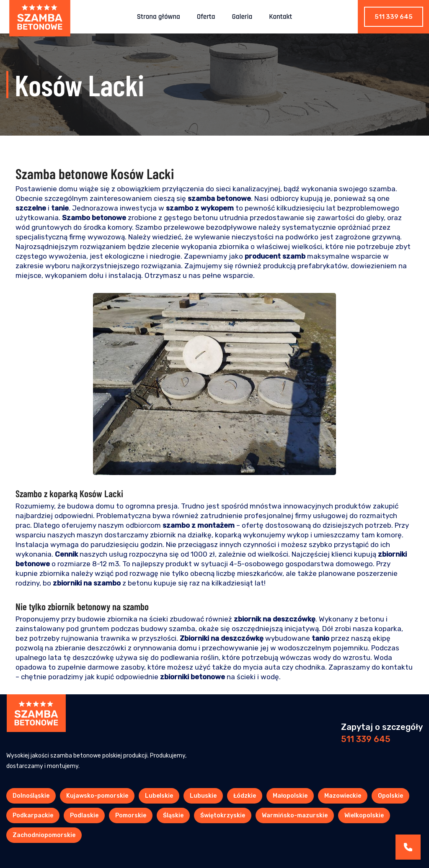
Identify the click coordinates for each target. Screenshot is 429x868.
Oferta (206, 17)
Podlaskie (84, 815)
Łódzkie (245, 796)
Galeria (242, 17)
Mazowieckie (343, 796)
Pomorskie (131, 815)
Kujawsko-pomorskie (97, 796)
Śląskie (173, 815)
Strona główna (159, 17)
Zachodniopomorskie (44, 835)
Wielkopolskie (364, 815)
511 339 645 (394, 17)
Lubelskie (159, 796)
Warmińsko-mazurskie (295, 815)
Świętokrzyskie (223, 815)
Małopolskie (290, 796)
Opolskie (390, 796)
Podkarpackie (33, 815)
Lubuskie (203, 796)
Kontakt (280, 17)
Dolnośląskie (31, 796)
